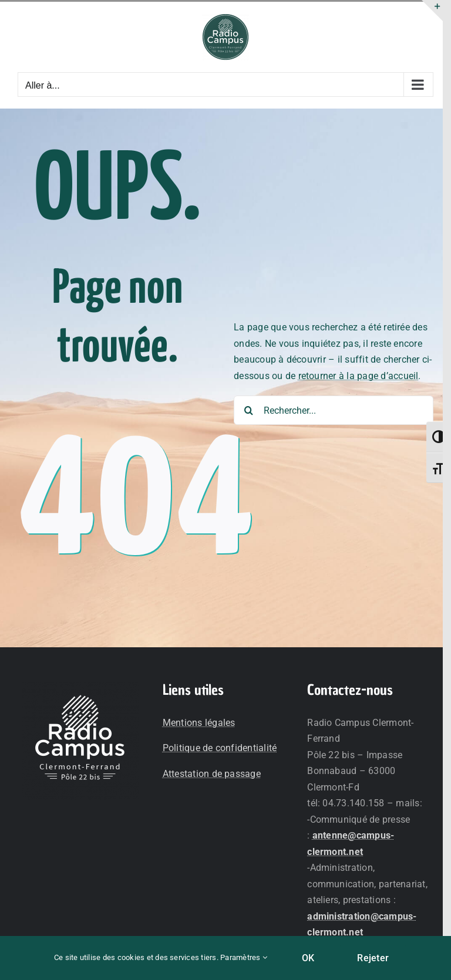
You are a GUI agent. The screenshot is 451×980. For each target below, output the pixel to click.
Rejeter (373, 958)
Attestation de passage (212, 774)
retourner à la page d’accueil (359, 376)
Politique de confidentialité (220, 748)
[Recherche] (248, 410)
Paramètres (244, 957)
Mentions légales (199, 723)
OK (308, 958)
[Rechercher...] (334, 410)
